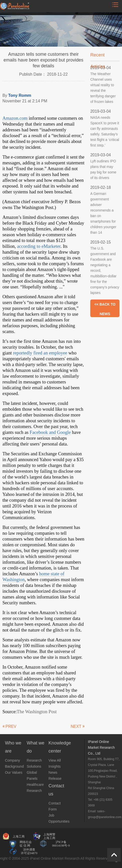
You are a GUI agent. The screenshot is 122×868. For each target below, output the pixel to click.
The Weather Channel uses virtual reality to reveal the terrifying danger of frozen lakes (103, 88)
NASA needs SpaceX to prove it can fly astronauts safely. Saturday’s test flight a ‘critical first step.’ (105, 131)
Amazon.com (15, 118)
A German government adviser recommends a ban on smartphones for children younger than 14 (103, 213)
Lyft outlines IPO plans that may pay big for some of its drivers (103, 169)
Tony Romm (20, 95)
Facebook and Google (50, 432)
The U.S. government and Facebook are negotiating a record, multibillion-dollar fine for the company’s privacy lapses (105, 271)
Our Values (14, 772)
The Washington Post (37, 712)
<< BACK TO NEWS (105, 306)
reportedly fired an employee (40, 353)
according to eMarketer (39, 246)
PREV (11, 726)
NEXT (76, 726)
